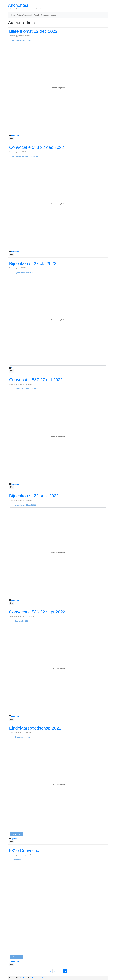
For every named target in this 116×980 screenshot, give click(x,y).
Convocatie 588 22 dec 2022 (37, 147)
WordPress (23, 978)
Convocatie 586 (21, 621)
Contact (54, 15)
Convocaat (45, 15)
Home (13, 15)
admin (28, 36)
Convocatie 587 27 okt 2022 (36, 380)
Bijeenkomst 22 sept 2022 (34, 496)
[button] (58, 40)
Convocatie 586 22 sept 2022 (37, 612)
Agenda (37, 15)
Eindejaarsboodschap (21, 737)
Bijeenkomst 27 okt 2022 (33, 263)
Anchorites (18, 5)
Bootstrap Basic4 (38, 978)
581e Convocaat (25, 851)
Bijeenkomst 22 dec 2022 (33, 31)
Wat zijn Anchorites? (24, 15)
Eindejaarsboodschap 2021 (35, 728)
